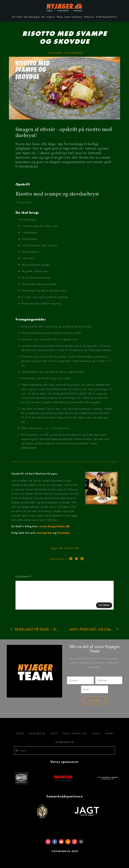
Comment (24, 576)
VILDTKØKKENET (74, 53)
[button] (65, 88)
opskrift (69, 548)
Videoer (89, 17)
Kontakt (109, 734)
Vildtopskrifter (106, 17)
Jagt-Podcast (73, 17)
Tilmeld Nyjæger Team (75, 734)
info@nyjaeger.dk (65, 742)
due (61, 548)
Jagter (51, 17)
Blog (60, 17)
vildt (76, 548)
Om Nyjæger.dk (34, 17)
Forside (17, 17)
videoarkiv (56, 53)
